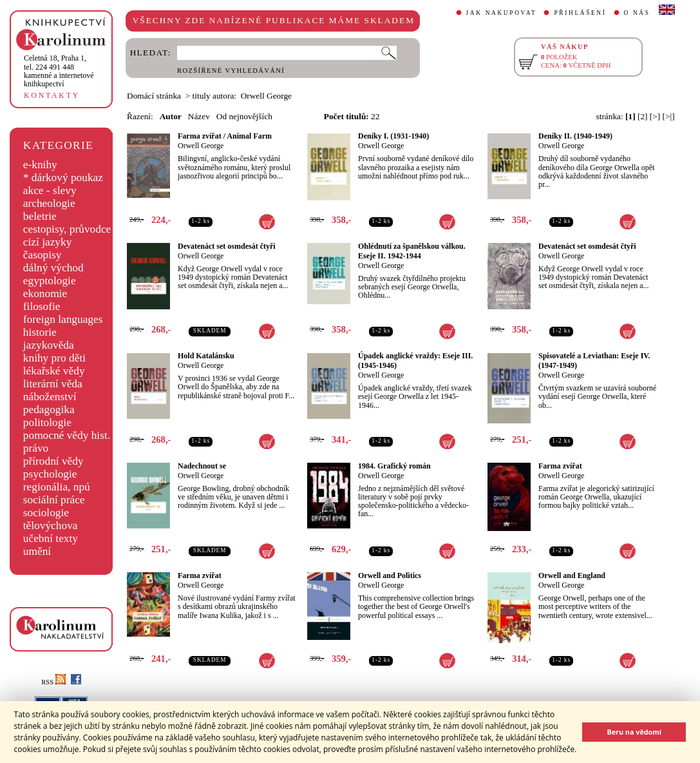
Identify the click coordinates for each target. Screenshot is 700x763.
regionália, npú (57, 487)
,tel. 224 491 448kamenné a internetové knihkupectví (59, 71)
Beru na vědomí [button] (634, 732)
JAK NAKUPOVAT (502, 13)
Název (199, 116)
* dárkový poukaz (63, 178)
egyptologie (50, 281)
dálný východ (53, 268)
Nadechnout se (202, 466)
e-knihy (40, 165)
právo (36, 448)
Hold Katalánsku (206, 356)
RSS (53, 682)
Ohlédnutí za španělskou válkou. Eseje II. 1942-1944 (412, 251)
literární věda (53, 384)
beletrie (40, 216)
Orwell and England (572, 575)
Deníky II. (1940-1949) (575, 136)
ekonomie (45, 294)
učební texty (51, 538)
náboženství (50, 397)
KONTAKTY (52, 95)
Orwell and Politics (390, 575)
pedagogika (49, 410)
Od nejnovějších (244, 116)
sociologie (46, 513)
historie (40, 332)
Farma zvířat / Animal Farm (225, 136)
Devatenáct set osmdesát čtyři (227, 246)
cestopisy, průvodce (67, 229)
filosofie (42, 306)
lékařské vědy (54, 371)
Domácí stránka (154, 96)
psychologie (50, 474)
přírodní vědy (53, 461)
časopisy (43, 255)
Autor (171, 116)
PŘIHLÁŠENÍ (580, 13)
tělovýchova (51, 526)
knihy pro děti (54, 358)
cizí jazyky (48, 242)
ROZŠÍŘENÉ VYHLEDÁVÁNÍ (231, 71)
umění (37, 551)
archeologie (49, 203)
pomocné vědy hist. (67, 435)
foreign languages (63, 319)
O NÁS (637, 13)
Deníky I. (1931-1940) (393, 136)
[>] (655, 116)
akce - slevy (50, 190)
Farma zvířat (560, 466)
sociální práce (54, 500)
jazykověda (49, 345)
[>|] (669, 116)
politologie (47, 422)
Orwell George (201, 146)
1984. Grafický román (394, 466)
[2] (643, 116)
